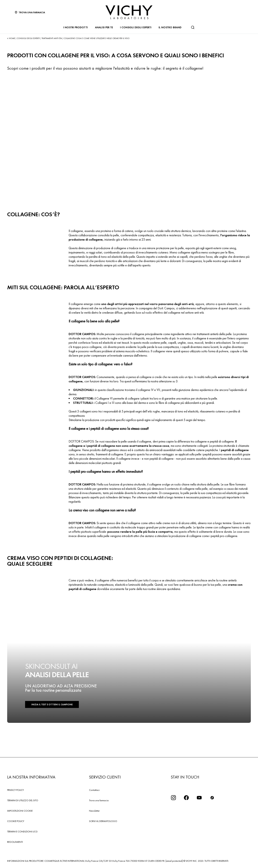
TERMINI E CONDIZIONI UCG (22, 831)
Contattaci (94, 790)
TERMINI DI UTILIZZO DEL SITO (23, 800)
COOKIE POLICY (16, 821)
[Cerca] (193, 27)
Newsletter (94, 811)
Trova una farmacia (99, 800)
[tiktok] (212, 798)
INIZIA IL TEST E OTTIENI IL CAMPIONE (52, 704)
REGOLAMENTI (15, 842)
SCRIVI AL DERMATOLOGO (103, 821)
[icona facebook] (186, 798)
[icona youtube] (199, 798)
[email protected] (174, 861)
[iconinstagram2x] (173, 798)
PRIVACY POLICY (15, 790)
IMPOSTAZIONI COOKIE (20, 811)
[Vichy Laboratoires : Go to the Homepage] (129, 12)
